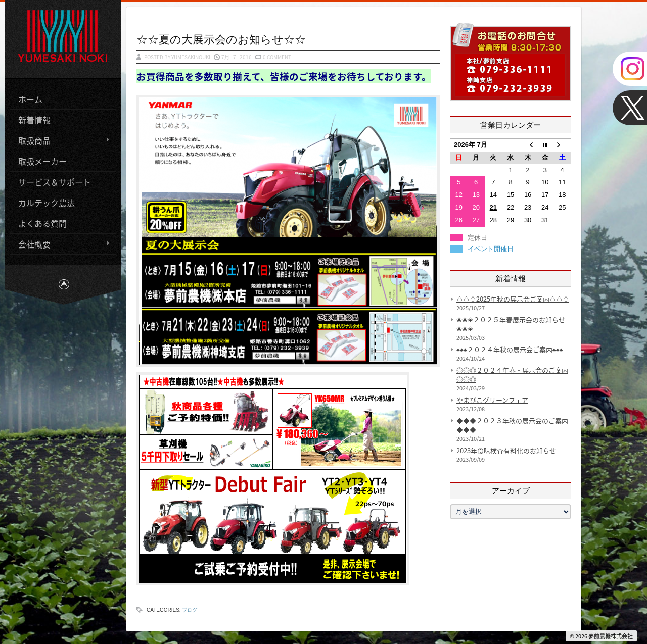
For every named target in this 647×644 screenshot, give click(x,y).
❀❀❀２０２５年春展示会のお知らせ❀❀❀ (511, 324)
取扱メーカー (42, 161)
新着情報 (34, 120)
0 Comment (277, 57)
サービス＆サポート (55, 182)
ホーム (30, 99)
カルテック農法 (47, 203)
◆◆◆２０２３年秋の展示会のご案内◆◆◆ (512, 425)
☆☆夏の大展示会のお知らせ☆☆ (221, 39)
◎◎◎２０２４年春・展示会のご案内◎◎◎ (512, 375)
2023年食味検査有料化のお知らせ (506, 450)
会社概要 (60, 244)
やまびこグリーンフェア (492, 400)
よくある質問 (42, 223)
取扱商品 (60, 141)
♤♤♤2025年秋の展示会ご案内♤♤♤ (513, 299)
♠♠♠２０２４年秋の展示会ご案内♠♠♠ (510, 349)
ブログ (190, 610)
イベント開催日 (491, 249)
